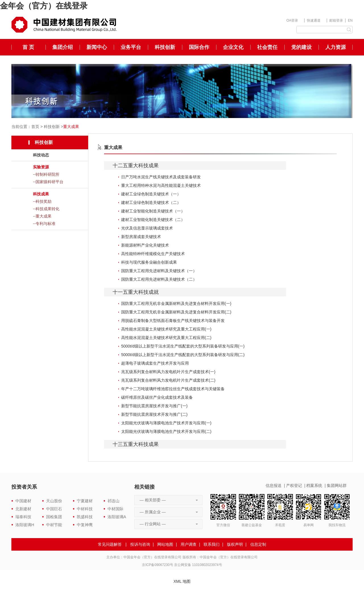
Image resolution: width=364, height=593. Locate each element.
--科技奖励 (42, 201)
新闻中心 (97, 47)
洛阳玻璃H (25, 525)
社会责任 (267, 47)
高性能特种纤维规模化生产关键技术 (153, 254)
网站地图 (165, 544)
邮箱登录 (336, 20)
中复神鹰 (85, 525)
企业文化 (233, 47)
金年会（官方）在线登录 (44, 6)
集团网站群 (337, 485)
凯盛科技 (85, 517)
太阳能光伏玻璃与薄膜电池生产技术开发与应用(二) (166, 431)
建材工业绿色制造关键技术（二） (151, 203)
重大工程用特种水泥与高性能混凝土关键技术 (161, 185)
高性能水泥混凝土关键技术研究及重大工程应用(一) (166, 329)
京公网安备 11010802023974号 (198, 565)
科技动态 (41, 155)
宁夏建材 (85, 501)
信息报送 (274, 485)
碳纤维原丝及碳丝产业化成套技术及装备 (157, 397)
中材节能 (54, 525)
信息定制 (258, 544)
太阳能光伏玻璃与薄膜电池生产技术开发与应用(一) (166, 423)
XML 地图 (182, 581)
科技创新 (165, 47)
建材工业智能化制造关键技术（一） (153, 211)
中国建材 (23, 501)
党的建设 (301, 47)
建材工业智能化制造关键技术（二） (153, 220)
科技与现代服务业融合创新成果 (149, 262)
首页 (35, 127)
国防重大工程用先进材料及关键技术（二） (159, 279)
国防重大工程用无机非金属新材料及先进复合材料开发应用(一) (176, 303)
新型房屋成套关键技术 (141, 237)
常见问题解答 (110, 544)
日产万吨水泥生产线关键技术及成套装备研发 (161, 177)
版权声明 (235, 544)
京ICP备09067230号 (157, 565)
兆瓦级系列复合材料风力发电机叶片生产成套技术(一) (168, 372)
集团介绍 (63, 47)
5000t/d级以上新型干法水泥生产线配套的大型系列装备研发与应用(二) (183, 355)
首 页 (28, 47)
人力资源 (336, 47)
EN (350, 20)
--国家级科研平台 (48, 182)
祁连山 (113, 501)
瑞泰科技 (23, 517)
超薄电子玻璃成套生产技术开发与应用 (155, 363)
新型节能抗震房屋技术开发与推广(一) (154, 406)
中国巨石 (54, 509)
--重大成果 (42, 216)
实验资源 (41, 167)
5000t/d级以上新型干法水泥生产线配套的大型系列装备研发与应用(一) (183, 346)
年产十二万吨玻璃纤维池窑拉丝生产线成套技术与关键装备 (173, 389)
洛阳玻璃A (117, 517)
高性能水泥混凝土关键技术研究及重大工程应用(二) (166, 338)
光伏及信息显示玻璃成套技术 (147, 228)
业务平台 (131, 47)
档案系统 (314, 485)
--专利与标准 (44, 224)
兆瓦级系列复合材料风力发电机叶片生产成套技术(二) (168, 380)
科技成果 (41, 194)
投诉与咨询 (140, 544)
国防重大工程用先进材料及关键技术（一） (159, 271)
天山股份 (54, 501)
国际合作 (199, 47)
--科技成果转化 (46, 209)
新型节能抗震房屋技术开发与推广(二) (154, 414)
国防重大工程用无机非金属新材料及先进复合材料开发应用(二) (176, 312)
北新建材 (23, 509)
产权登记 (294, 485)
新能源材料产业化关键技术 (145, 245)
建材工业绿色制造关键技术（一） (151, 194)
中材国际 (115, 509)
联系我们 (212, 544)
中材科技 (85, 509)
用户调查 (189, 544)
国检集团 (54, 517)
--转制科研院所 (46, 174)
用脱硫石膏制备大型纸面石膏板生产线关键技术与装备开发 (173, 321)
